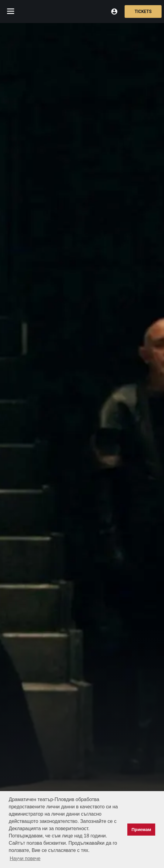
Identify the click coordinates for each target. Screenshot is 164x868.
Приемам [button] (141, 830)
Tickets (143, 12)
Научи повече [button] (25, 858)
